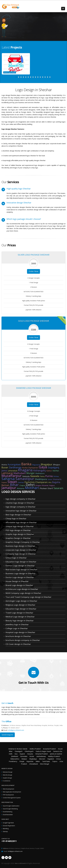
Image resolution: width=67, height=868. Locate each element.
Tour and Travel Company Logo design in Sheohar (28, 597)
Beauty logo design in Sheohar (20, 621)
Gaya (43, 467)
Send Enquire (7, 735)
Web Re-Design (7, 775)
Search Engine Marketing (10, 809)
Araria (4, 465)
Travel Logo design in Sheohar (19, 613)
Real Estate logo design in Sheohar (21, 570)
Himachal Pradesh (41, 754)
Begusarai (36, 465)
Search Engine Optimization (11, 806)
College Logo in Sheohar (17, 628)
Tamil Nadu (46, 761)
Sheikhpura (41, 479)
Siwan (12, 482)
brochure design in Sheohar (18, 636)
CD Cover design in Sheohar (18, 644)
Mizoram (42, 759)
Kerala (32, 756)
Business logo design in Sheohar (20, 546)
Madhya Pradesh (54, 756)
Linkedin (10, 858)
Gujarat (22, 754)
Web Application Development (12, 792)
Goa (16, 754)
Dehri (30, 485)
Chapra (22, 485)
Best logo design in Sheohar (18, 515)
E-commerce (7, 781)
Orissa (58, 759)
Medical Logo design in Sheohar (20, 617)
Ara (50, 482)
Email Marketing (7, 812)
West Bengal (44, 764)
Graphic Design (7, 778)
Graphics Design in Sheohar (18, 538)
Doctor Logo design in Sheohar (20, 577)
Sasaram (58, 488)
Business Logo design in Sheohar (21, 573)
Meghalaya (33, 759)
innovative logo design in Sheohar (21, 511)
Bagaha (56, 482)
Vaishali (21, 482)
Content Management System (12, 798)
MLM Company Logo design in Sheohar (23, 593)
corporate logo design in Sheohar (21, 550)
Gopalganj (53, 467)
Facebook (3, 858)
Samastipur (25, 479)
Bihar (14, 485)
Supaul (4, 482)
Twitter (6, 858)
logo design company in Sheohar (20, 499)
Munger (31, 473)
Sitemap (5, 832)
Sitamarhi (57, 479)
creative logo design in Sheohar (20, 503)
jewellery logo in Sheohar (17, 624)
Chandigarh (19, 751)
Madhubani (20, 473)
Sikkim (38, 761)
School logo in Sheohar (16, 558)
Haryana (30, 754)
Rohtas (56, 476)
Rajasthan (30, 761)
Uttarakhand (33, 764)
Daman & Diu (58, 751)
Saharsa (8, 479)
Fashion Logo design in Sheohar (20, 566)
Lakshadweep (41, 756)
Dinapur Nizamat (42, 485)
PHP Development (8, 795)
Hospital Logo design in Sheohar (20, 632)
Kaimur (49, 471)
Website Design (8, 772)
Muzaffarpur (12, 476)
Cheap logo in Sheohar (16, 519)
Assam (60, 749)
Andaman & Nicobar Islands (18, 749)
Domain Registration (9, 826)
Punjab (22, 761)
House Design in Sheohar (17, 581)
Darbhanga (15, 467)
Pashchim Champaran (36, 482)
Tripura (55, 761)
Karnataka (24, 756)
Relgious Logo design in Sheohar (20, 605)
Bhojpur (57, 465)
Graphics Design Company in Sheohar (23, 542)
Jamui (4, 470)
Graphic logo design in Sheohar (20, 534)
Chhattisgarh (29, 751)
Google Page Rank (8, 823)
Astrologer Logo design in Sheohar (21, 601)
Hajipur (52, 485)
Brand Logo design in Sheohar (19, 585)
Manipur (24, 759)
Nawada (35, 476)
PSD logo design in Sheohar (18, 530)
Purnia (49, 476)
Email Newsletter (8, 815)
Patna (42, 476)
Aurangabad (14, 464)
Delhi (11, 754)
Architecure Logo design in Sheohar (22, 589)
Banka (26, 464)
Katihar (56, 471)
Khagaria (25, 470)
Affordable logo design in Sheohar (21, 522)
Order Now (33, 271)
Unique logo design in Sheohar (20, 526)
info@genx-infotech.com (16, 730)
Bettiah (5, 485)
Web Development (8, 789)
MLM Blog (6, 829)
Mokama (21, 488)
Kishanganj (39, 470)
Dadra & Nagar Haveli (43, 751)
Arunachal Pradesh (49, 749)
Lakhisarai (7, 473)
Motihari (32, 488)
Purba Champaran (30, 468)
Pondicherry (13, 761)
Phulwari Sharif (46, 488)
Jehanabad (13, 471)
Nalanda (26, 476)
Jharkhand (15, 756)
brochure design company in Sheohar (23, 640)
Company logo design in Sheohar (21, 554)
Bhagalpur (47, 464)
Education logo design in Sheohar (21, 562)
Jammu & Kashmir (56, 754)
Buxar (5, 467)
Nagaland (51, 759)
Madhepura (40, 473)
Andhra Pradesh (35, 749)
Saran (50, 479)
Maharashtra (15, 759)
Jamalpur (9, 488)
